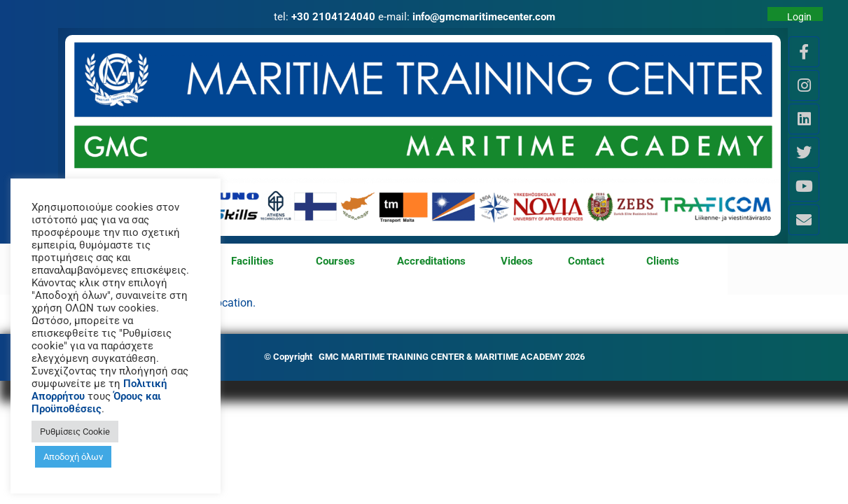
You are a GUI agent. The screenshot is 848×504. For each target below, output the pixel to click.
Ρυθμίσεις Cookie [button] (75, 432)
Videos (517, 261)
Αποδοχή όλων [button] (73, 457)
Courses (339, 262)
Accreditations (431, 261)
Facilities (256, 262)
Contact (590, 262)
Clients (663, 261)
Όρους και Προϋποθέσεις (96, 402)
